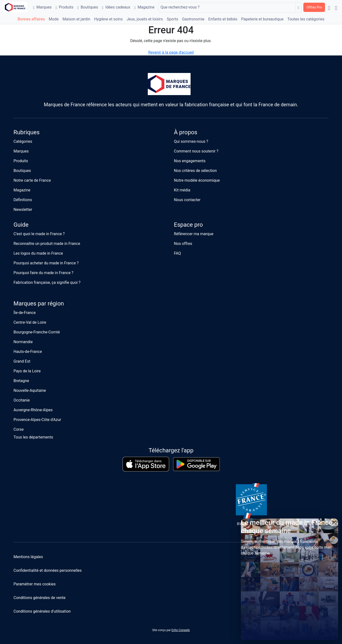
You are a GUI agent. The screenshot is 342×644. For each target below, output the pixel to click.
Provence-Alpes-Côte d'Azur (37, 420)
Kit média (182, 190)
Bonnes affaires (31, 19)
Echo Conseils (180, 630)
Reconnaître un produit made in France (47, 244)
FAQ (178, 253)
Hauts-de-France (28, 352)
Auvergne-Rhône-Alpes (33, 410)
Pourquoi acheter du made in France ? (46, 263)
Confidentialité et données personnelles (48, 570)
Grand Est (22, 361)
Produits (64, 7)
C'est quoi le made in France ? (39, 234)
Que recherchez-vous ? (180, 7)
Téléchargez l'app (171, 450)
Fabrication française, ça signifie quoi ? (47, 282)
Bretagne (21, 381)
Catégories (23, 141)
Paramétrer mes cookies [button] (35, 584)
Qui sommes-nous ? (191, 141)
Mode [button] (54, 19)
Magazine (144, 7)
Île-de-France (25, 313)
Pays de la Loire (27, 371)
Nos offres (183, 244)
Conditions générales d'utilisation (42, 611)
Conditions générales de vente (40, 598)
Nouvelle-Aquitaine (30, 390)
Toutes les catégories (306, 19)
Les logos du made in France (38, 253)
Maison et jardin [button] (76, 19)
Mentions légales (28, 557)
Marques (42, 7)
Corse (19, 429)
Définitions (23, 200)
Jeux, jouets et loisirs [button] (145, 19)
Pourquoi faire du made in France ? (44, 273)
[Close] (334, 522)
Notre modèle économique (197, 180)
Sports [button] (172, 19)
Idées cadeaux (116, 7)
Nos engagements (190, 161)
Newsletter (23, 210)
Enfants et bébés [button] (223, 19)
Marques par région (39, 304)
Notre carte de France (32, 180)
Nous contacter (187, 200)
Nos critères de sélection (195, 171)
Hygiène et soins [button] (108, 19)
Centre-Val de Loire (30, 322)
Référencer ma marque (194, 234)
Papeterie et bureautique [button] (262, 19)
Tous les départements (33, 437)
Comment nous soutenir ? (196, 151)
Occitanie (22, 400)
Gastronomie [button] (193, 19)
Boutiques (88, 7)
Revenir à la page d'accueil (171, 52)
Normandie (23, 342)
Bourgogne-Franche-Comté (37, 332)
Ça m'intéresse (289, 566)
